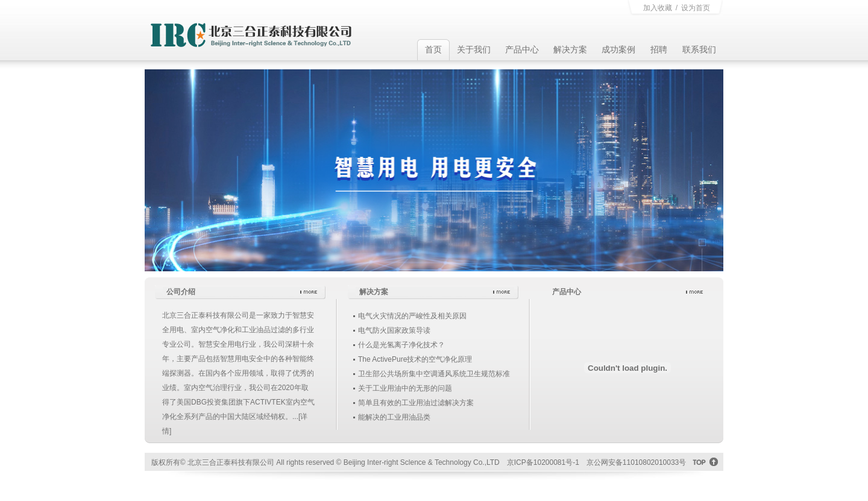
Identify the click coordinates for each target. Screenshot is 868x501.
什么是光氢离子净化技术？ (401, 345)
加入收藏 (658, 8)
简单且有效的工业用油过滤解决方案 (416, 403)
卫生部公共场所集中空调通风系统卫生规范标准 (434, 374)
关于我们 (474, 49)
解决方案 (570, 49)
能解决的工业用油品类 (394, 417)
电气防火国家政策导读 (394, 330)
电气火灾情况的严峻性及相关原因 (412, 316)
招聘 (659, 49)
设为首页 (696, 8)
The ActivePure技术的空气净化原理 (415, 359)
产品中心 (522, 49)
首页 (433, 49)
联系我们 (699, 49)
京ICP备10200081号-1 (543, 462)
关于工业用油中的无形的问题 (405, 388)
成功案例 (618, 49)
